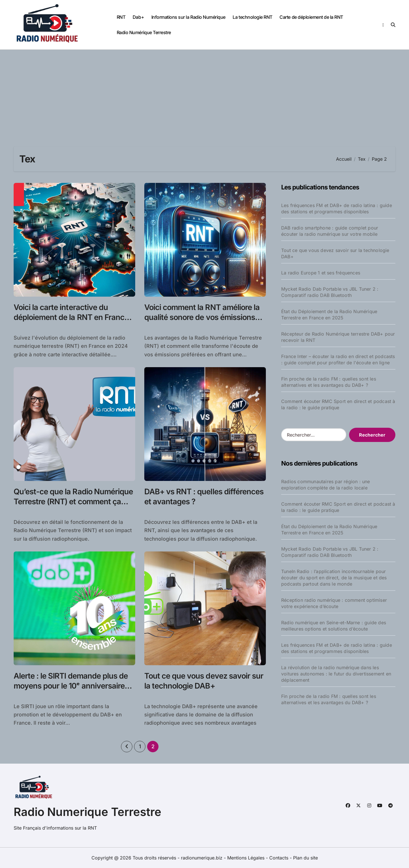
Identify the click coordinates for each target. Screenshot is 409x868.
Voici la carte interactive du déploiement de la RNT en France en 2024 (71, 317)
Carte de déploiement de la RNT (311, 17)
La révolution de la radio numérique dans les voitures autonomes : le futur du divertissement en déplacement (336, 674)
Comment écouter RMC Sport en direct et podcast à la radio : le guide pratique (338, 404)
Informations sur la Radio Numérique (188, 17)
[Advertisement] (204, 92)
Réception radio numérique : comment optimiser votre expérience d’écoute (334, 603)
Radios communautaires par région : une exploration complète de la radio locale (326, 485)
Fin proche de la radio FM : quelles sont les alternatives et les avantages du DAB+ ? (329, 382)
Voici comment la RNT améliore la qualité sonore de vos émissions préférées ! (202, 317)
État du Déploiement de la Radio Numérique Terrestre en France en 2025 (329, 315)
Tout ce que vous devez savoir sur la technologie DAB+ (335, 253)
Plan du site (305, 858)
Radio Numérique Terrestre (144, 32)
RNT (121, 17)
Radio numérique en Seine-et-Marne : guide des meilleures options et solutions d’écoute (334, 626)
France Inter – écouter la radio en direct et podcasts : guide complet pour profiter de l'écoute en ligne (338, 359)
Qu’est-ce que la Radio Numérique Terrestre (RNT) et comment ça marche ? (73, 502)
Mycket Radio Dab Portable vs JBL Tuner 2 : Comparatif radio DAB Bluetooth (330, 292)
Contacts (279, 858)
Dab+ (138, 17)
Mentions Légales (247, 858)
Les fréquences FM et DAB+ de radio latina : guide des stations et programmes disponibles (337, 208)
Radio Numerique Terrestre (87, 812)
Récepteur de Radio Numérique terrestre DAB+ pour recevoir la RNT (338, 337)
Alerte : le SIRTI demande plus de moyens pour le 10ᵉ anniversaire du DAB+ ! (71, 686)
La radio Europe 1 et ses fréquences (321, 273)
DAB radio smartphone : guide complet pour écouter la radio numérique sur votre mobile (330, 231)
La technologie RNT (252, 17)
